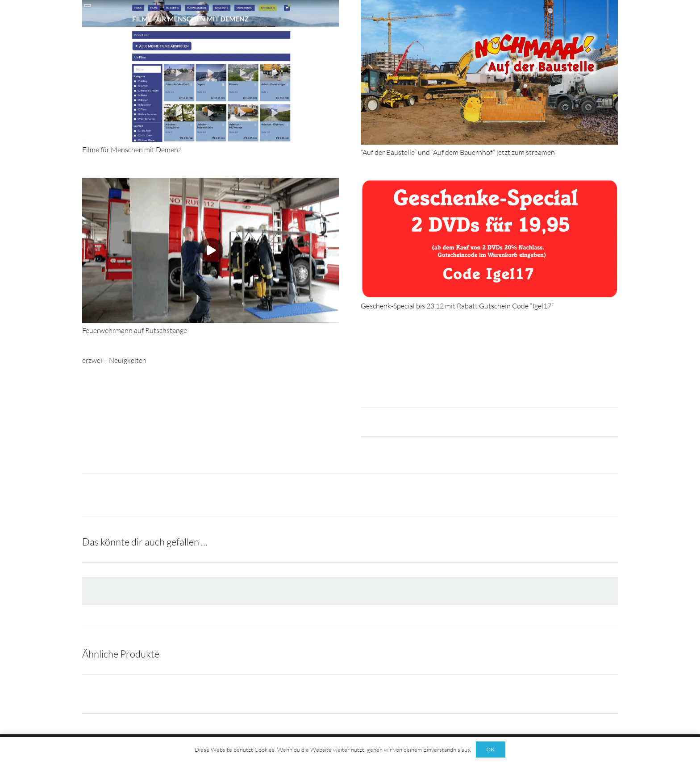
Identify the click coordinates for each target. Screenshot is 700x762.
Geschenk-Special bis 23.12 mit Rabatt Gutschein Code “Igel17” (457, 306)
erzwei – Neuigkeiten (114, 360)
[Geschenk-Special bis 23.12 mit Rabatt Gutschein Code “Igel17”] (489, 183)
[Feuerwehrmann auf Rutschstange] (211, 183)
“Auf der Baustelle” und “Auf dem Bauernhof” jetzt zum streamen (458, 152)
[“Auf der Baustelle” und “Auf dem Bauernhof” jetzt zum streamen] (489, 4)
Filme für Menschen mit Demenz (132, 150)
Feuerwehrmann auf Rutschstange (135, 330)
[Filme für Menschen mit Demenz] (211, 4)
